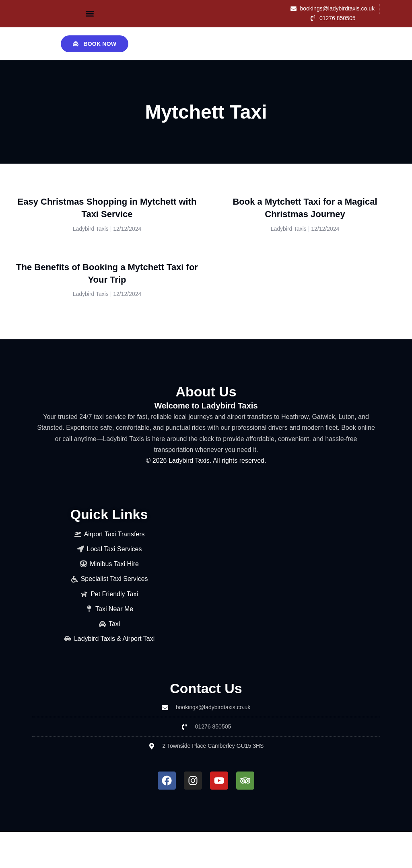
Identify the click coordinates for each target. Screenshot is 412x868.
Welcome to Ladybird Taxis (206, 406)
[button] (90, 13)
